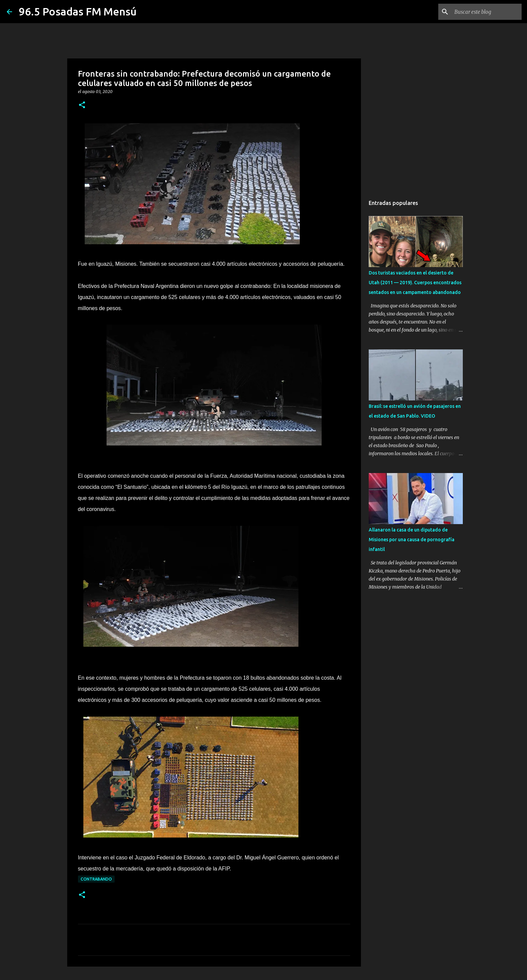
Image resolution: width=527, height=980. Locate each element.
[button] (82, 105)
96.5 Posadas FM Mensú (78, 11)
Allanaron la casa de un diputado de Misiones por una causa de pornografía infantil (412, 540)
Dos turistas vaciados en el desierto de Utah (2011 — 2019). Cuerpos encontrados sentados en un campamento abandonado (415, 283)
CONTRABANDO (96, 879)
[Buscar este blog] (486, 12)
